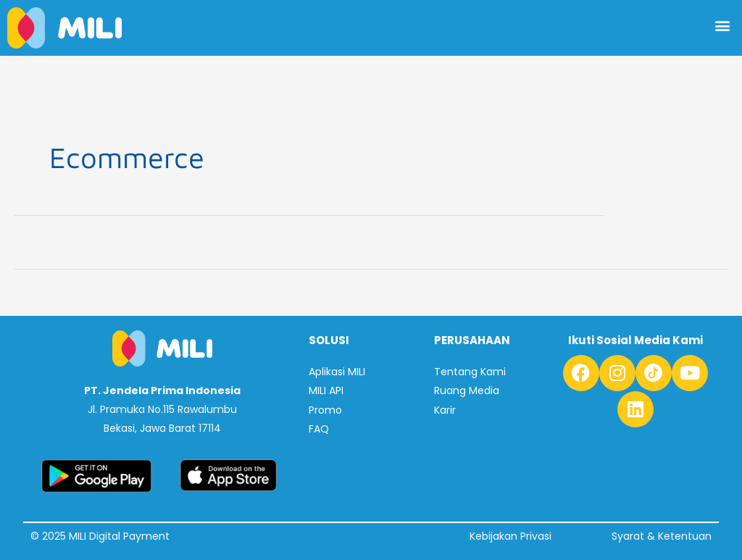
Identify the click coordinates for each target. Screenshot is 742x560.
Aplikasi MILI (337, 372)
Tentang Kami (470, 372)
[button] (723, 25)
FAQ (319, 429)
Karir (445, 409)
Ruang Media (467, 390)
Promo (325, 409)
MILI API (326, 390)
